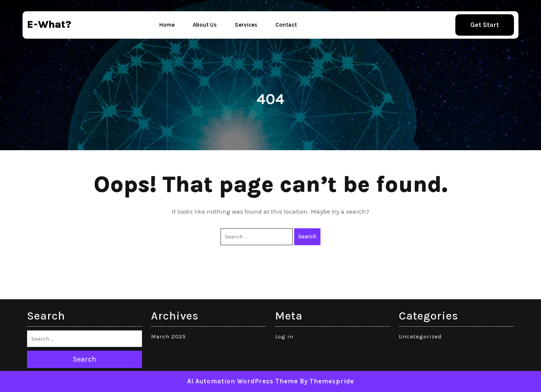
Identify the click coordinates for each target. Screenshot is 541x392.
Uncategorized (420, 336)
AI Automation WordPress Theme (243, 381)
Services (246, 25)
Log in (284, 336)
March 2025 (168, 336)
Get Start (485, 25)
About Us (205, 25)
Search (307, 237)
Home (167, 25)
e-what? (49, 24)
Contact (286, 25)
